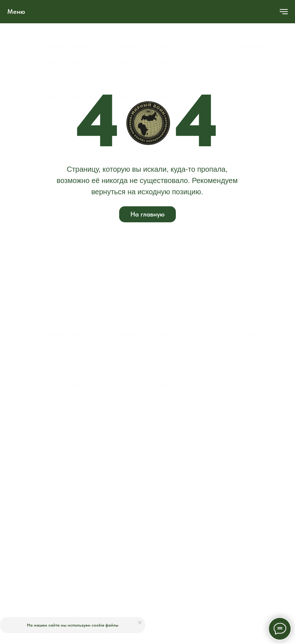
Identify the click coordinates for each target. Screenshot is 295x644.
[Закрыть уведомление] (140, 623)
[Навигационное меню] (284, 12)
